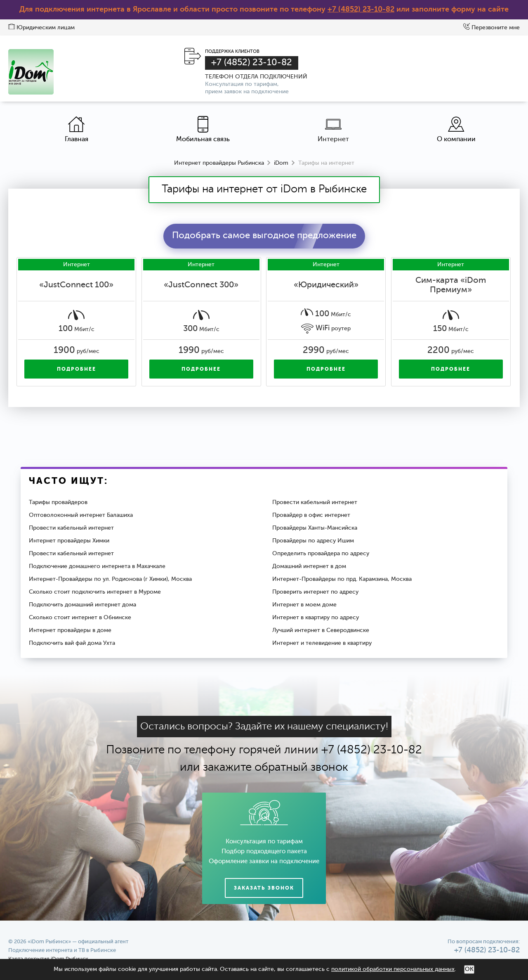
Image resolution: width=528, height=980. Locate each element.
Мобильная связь (203, 129)
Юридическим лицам (41, 28)
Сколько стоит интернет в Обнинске (80, 618)
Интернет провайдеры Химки (69, 541)
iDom (281, 163)
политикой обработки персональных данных (393, 969)
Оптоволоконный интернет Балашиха (81, 515)
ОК (469, 969)
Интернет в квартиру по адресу (316, 618)
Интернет (333, 129)
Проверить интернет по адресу (315, 592)
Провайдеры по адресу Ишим (313, 541)
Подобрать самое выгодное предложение (264, 236)
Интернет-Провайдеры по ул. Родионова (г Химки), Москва (110, 579)
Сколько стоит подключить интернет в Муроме (95, 592)
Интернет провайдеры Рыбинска (219, 163)
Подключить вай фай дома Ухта (72, 643)
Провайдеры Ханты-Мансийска (315, 528)
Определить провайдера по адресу (321, 554)
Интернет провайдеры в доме (70, 630)
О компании (456, 129)
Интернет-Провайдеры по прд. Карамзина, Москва (342, 579)
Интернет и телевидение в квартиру (322, 643)
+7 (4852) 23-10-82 (361, 9)
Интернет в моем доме (304, 605)
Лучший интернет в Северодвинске (321, 630)
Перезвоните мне (491, 28)
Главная (77, 129)
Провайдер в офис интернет (311, 515)
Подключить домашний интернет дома (82, 605)
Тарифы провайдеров (58, 502)
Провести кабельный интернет (315, 502)
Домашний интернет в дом (309, 566)
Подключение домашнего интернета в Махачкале (97, 566)
